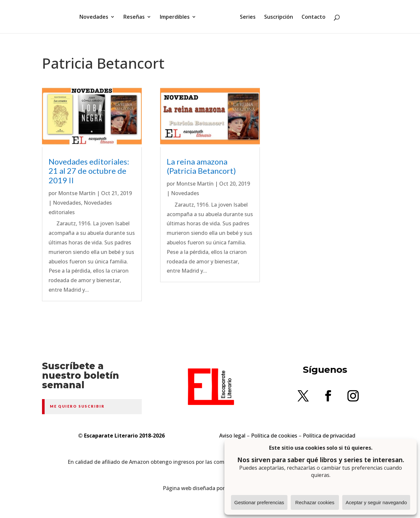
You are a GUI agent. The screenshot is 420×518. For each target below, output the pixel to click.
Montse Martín (77, 193)
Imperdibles (175, 17)
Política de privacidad (329, 436)
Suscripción (279, 17)
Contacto (314, 17)
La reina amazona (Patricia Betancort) (201, 166)
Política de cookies (274, 436)
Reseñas (134, 17)
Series (248, 17)
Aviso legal (232, 436)
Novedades (94, 17)
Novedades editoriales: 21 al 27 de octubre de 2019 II (89, 171)
